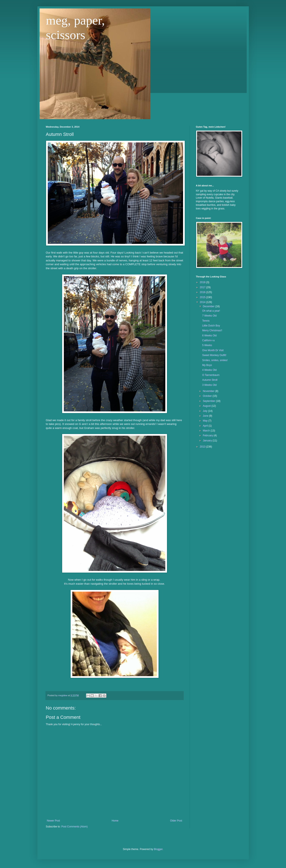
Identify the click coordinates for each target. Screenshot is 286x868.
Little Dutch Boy (211, 326)
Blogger (158, 849)
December (209, 306)
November (209, 391)
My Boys (207, 365)
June (206, 416)
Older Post (176, 821)
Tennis (206, 321)
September (209, 401)
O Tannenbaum (211, 375)
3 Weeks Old (209, 385)
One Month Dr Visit (213, 350)
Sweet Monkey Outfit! (214, 355)
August (207, 406)
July (205, 411)
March (207, 431)
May (205, 421)
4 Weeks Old (209, 370)
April (206, 426)
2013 (203, 447)
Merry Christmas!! (212, 330)
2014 (203, 302)
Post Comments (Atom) (75, 827)
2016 (203, 292)
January (208, 441)
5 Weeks (207, 345)
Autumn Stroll (210, 380)
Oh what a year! (211, 311)
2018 (203, 282)
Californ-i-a (208, 340)
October (208, 396)
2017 (203, 287)
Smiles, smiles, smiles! (215, 360)
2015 (203, 297)
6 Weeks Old (209, 336)
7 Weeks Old (209, 316)
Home (115, 821)
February (208, 435)
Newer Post (53, 821)
